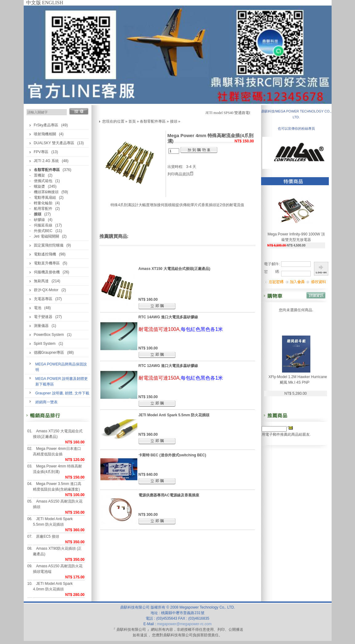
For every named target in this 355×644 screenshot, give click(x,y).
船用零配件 (43, 209)
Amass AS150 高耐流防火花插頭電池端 (58, 569)
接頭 (174, 121)
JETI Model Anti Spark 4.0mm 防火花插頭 (53, 586)
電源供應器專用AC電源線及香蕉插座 (169, 495)
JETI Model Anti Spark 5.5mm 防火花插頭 (53, 522)
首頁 (132, 121)
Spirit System (45, 344)
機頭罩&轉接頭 (46, 192)
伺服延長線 (43, 225)
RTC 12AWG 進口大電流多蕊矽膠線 (168, 366)
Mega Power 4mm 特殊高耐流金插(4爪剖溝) (57, 469)
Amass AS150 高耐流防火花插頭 (58, 504)
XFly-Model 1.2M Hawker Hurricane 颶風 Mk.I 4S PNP (298, 380)
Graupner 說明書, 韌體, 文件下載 (62, 393)
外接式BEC (43, 231)
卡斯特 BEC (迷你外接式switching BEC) (172, 455)
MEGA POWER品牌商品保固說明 (61, 367)
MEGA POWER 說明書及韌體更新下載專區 (62, 381)
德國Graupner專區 (49, 353)
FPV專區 (41, 152)
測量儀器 (41, 326)
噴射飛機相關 (45, 134)
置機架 (39, 175)
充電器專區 (43, 299)
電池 (38, 308)
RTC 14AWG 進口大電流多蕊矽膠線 (168, 317)
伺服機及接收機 (47, 272)
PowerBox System (49, 335)
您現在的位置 (113, 121)
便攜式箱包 (43, 181)
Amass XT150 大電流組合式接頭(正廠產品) (58, 434)
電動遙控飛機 (45, 254)
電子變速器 (43, 317)
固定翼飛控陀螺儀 (49, 245)
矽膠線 (39, 220)
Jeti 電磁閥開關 (46, 236)
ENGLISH (53, 3)
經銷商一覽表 (46, 402)
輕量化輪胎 (43, 203)
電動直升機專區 (47, 263)
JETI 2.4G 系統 (46, 161)
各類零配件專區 (153, 121)
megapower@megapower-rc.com (184, 624)
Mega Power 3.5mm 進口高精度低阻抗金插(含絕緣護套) (57, 487)
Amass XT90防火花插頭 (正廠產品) (57, 551)
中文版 (34, 3)
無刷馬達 (41, 281)
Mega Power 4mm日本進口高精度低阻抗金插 (57, 451)
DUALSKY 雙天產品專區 (54, 143)
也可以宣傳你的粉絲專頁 (296, 128)
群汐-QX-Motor (46, 290)
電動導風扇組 (45, 198)
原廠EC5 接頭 (48, 536)
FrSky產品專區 (46, 125)
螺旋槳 (39, 186)
